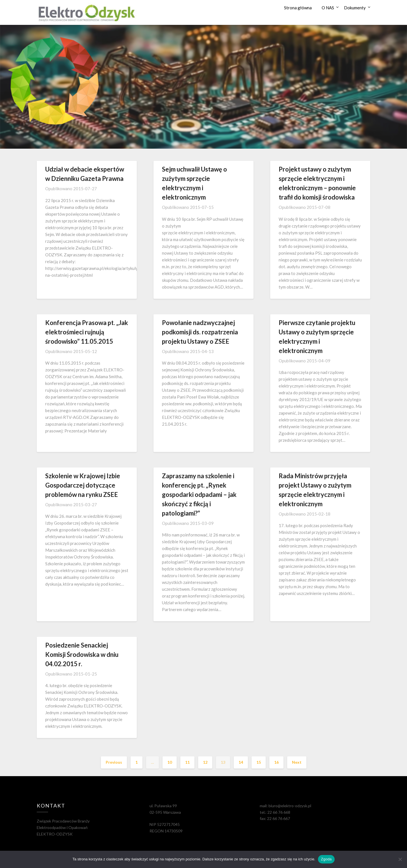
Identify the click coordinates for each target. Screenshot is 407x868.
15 (259, 762)
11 (187, 762)
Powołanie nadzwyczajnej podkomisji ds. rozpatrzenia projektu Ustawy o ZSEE (200, 332)
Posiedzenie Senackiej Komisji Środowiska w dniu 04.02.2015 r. (82, 654)
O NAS (328, 8)
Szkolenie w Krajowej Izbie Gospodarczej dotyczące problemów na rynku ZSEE (83, 485)
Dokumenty (355, 8)
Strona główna (298, 8)
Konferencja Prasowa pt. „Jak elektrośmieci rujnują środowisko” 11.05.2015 (87, 332)
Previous (114, 762)
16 (276, 762)
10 (170, 762)
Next (297, 762)
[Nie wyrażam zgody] (400, 859)
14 (241, 762)
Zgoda (326, 859)
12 (205, 762)
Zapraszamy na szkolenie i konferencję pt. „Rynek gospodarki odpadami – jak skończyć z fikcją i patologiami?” (199, 494)
